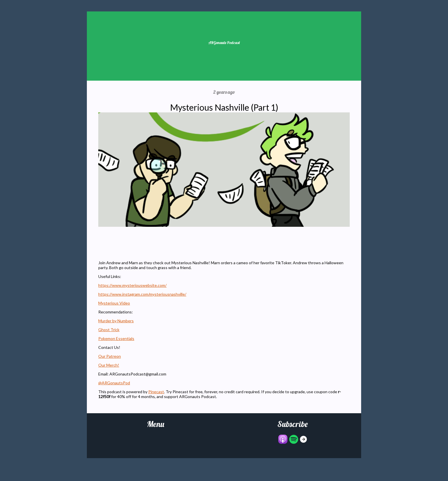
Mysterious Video (114, 303)
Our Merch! (109, 365)
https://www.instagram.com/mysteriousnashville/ (142, 294)
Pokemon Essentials (116, 338)
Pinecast (156, 392)
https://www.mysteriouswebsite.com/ (132, 285)
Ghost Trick (109, 330)
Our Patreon (110, 356)
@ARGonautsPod (114, 383)
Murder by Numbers (116, 321)
